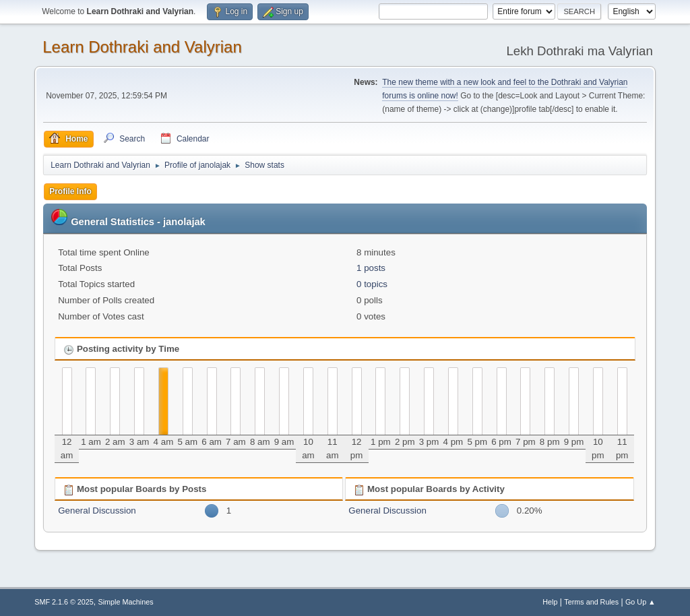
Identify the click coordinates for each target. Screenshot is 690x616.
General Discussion (97, 511)
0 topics (372, 284)
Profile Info (70, 191)
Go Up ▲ (640, 602)
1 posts (371, 268)
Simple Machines (126, 602)
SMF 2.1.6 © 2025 (64, 602)
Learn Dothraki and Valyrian (142, 47)
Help (550, 602)
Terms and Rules (591, 602)
